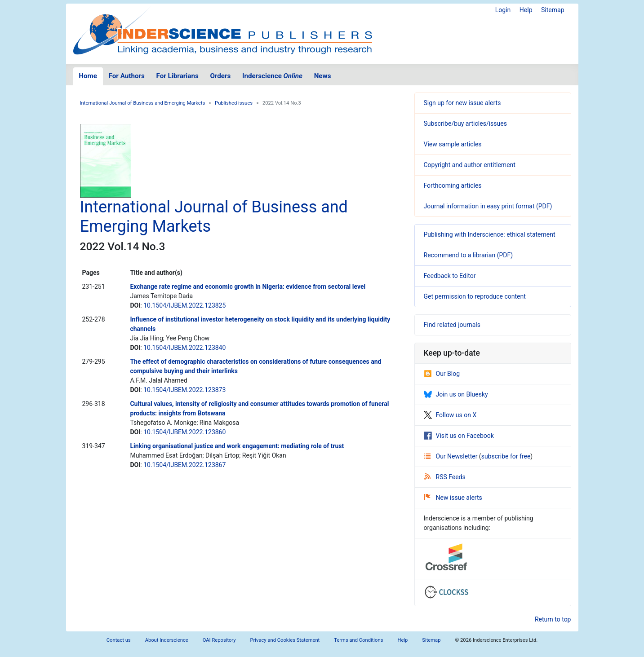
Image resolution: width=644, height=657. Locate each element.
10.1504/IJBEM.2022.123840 (184, 348)
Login (503, 10)
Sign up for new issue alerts (462, 103)
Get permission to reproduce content (475, 296)
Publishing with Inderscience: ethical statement (490, 234)
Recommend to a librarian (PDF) (469, 255)
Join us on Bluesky (456, 394)
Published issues (234, 103)
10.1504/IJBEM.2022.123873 (184, 390)
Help (526, 10)
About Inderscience (167, 640)
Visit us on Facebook (459, 436)
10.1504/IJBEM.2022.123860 (184, 432)
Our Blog (442, 374)
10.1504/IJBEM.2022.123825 (184, 305)
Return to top (553, 619)
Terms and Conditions (358, 640)
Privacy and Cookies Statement (285, 640)
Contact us (119, 640)
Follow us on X (450, 415)
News (323, 76)
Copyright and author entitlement (470, 165)
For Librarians (177, 76)
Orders (220, 76)
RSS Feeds (445, 477)
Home (88, 76)
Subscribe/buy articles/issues (465, 123)
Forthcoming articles (453, 185)
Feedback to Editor (450, 276)
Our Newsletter (452, 456)
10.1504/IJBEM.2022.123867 (184, 465)
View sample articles (453, 144)
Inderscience (272, 76)
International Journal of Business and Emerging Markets (143, 103)
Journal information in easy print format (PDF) (488, 206)
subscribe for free (506, 456)
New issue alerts (453, 498)
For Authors (127, 76)
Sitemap (553, 10)
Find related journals (452, 325)
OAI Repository (219, 640)
